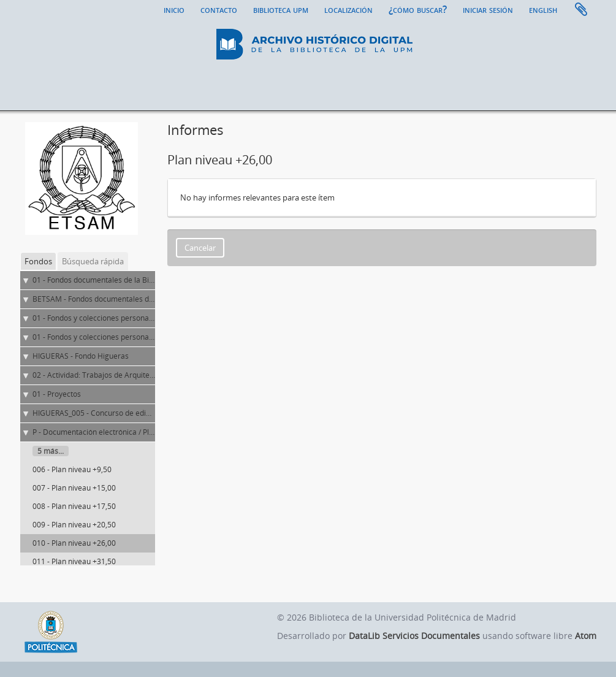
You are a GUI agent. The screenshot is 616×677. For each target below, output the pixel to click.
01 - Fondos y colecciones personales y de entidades (121, 318)
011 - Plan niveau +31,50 (74, 561)
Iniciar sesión (488, 9)
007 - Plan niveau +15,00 (74, 488)
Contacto (219, 9)
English (543, 9)
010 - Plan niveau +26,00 (74, 543)
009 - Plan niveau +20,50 (74, 525)
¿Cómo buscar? (418, 9)
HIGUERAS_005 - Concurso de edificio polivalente (116, 413)
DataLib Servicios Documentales (414, 636)
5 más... (51, 451)
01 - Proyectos (57, 394)
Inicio (174, 9)
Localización (348, 9)
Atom (586, 636)
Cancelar (200, 248)
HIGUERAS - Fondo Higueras (81, 356)
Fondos (38, 261)
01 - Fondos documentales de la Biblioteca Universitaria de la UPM (146, 280)
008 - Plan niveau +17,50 (74, 506)
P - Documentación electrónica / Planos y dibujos (115, 432)
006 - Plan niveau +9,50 (72, 469)
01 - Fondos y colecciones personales (96, 337)
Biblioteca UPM (281, 9)
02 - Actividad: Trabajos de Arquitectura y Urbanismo (123, 375)
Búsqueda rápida (93, 261)
